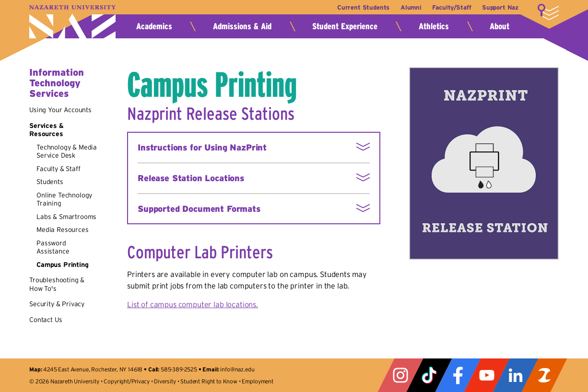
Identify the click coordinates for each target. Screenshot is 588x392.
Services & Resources (46, 130)
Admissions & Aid (242, 26)
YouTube (487, 375)
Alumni (408, 7)
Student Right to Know (209, 381)
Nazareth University (72, 22)
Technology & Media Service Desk (67, 151)
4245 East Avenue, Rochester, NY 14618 (93, 369)
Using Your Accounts (60, 110)
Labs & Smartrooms (66, 217)
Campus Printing (63, 265)
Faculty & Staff (59, 169)
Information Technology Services (57, 83)
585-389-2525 (179, 369)
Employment (257, 381)
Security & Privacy (57, 304)
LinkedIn (516, 375)
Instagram (400, 375)
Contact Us (46, 320)
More (548, 12)
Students (50, 182)
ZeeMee (544, 375)
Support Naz (500, 7)
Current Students (358, 7)
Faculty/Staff (450, 7)
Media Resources (63, 230)
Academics (154, 26)
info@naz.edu (237, 369)
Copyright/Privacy (126, 381)
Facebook (458, 375)
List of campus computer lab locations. (193, 304)
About (500, 26)
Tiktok (429, 375)
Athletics (434, 26)
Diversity (165, 381)
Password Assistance (53, 247)
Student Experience (345, 26)
